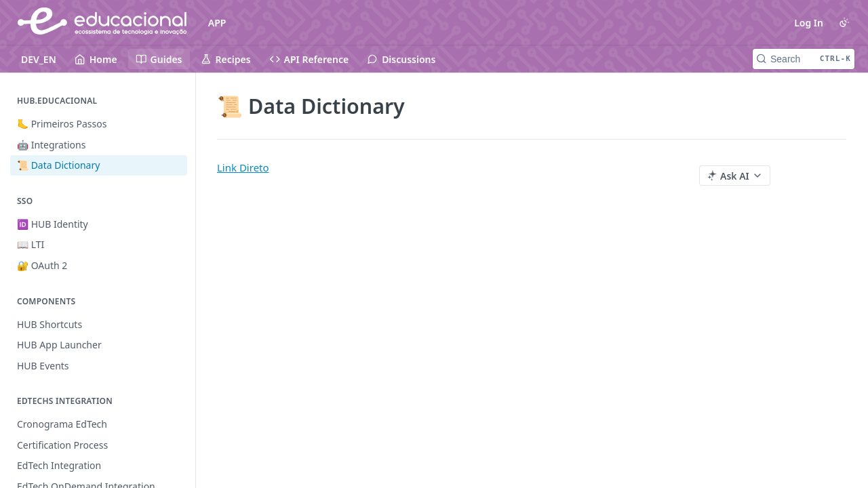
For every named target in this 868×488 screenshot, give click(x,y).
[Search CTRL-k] (804, 59)
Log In (809, 23)
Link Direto (243, 167)
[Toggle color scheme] (844, 22)
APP (217, 23)
